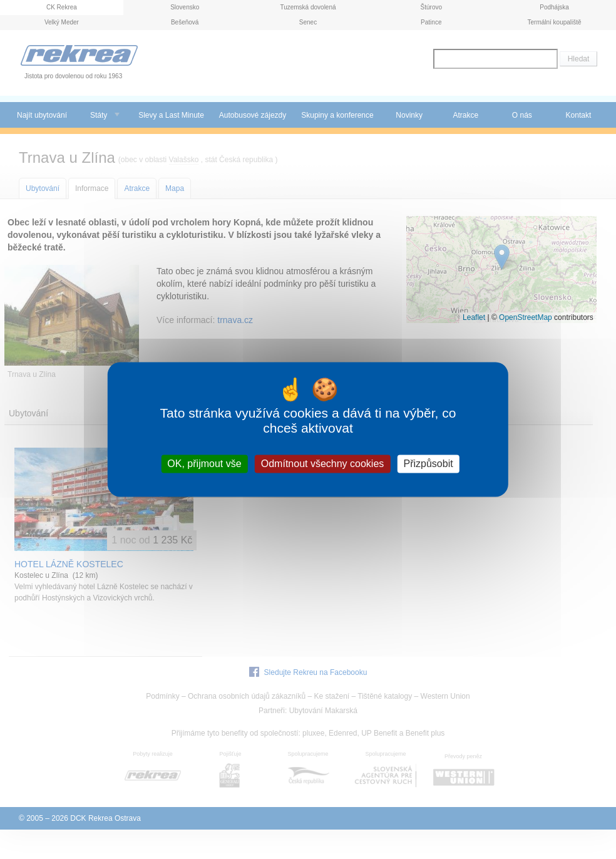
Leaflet (474, 317)
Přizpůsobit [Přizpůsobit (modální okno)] (428, 464)
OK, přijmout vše (204, 464)
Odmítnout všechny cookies (323, 464)
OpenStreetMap (526, 317)
